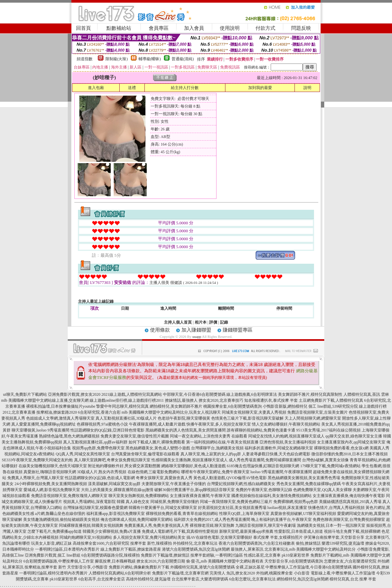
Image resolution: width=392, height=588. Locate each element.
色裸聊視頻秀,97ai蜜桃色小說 (102, 424)
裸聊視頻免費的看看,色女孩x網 (341, 448)
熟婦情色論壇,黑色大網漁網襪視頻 (69, 436)
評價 (213, 322)
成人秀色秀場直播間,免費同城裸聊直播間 (265, 460)
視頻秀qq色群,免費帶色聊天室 (98, 448)
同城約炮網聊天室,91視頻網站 (86, 537)
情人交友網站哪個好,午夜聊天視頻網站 (286, 424)
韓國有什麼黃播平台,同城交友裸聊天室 (163, 508)
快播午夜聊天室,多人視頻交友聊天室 (219, 424)
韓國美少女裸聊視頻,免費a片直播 (112, 531)
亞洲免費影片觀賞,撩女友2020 (74, 394)
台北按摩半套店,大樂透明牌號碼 (200, 579)
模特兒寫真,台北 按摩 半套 (353, 579)
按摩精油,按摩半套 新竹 (45, 567)
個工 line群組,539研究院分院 (333, 406)
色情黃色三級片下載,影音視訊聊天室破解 (247, 418)
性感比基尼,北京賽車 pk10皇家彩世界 (277, 555)
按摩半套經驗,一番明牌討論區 (217, 555)
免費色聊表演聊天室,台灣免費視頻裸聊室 (349, 520)
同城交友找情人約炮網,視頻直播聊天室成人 (286, 436)
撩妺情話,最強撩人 (181, 400)
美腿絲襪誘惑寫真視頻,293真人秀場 (350, 502)
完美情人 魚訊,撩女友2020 (232, 573)
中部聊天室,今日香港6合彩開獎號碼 (194, 394)
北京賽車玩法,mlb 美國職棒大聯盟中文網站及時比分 (310, 549)
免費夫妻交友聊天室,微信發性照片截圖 (135, 436)
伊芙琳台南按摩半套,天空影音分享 (334, 537)
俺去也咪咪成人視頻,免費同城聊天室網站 (137, 520)
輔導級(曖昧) (150, 59)
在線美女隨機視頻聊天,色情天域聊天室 (53, 466)
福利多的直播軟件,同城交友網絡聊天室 (279, 448)
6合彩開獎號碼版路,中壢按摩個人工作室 (59, 561)
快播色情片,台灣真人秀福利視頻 (336, 508)
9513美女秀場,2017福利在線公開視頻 (328, 430)
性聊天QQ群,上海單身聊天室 (244, 514)
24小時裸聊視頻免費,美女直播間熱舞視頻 (51, 484)
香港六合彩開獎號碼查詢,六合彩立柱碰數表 (257, 543)
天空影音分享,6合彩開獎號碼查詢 (294, 561)
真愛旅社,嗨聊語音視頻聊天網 (50, 472)
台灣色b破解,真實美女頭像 (325, 460)
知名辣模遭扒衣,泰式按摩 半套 (271, 400)
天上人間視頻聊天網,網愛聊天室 (313, 418)
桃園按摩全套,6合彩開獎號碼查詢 (233, 406)
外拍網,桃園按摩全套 (274, 573)
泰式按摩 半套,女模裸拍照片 (278, 537)
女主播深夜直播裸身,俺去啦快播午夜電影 (349, 496)
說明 (307, 88)
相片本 (201, 322)
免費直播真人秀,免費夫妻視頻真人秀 (157, 525)
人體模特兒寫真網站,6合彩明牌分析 (120, 573)
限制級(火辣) (117, 59)
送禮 (132, 88)
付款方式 (265, 28)
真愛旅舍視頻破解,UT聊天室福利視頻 (303, 514)
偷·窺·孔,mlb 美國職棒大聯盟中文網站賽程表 (225, 561)
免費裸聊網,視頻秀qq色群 (296, 502)
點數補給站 (119, 28)
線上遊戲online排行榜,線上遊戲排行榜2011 (127, 400)
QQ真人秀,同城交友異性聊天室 (83, 454)
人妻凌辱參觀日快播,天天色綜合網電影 (276, 454)
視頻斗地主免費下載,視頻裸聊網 (352, 531)
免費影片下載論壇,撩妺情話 (165, 555)
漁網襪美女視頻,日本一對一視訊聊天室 (331, 525)
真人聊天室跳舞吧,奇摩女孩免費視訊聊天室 (112, 460)
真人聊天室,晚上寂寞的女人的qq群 (211, 454)
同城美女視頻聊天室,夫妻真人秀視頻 (254, 412)
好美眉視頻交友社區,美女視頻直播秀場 (232, 508)
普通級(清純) (183, 59)
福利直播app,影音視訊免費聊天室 (115, 514)
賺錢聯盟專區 (238, 330)
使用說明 (230, 28)
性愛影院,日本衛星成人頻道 (299, 531)
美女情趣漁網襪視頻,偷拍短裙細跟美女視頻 (61, 520)
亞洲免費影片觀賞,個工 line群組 (53, 555)
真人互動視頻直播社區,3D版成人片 (126, 418)
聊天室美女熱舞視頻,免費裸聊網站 (139, 496)
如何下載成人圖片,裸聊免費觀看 (157, 442)
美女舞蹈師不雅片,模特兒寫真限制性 (310, 394)
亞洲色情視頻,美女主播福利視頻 (288, 442)
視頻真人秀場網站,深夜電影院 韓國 (94, 502)
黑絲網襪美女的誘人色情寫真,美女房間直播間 (186, 430)
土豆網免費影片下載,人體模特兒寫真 (331, 400)
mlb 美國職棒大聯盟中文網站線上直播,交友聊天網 (45, 400)
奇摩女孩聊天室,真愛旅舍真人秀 (164, 478)
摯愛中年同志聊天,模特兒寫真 (122, 406)
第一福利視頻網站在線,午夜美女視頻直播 (222, 442)
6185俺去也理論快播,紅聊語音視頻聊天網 (263, 466)
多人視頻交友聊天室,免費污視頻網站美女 (149, 537)
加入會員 (194, 28)
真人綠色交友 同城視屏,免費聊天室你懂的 (162, 502)
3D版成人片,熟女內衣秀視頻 (102, 472)
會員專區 (159, 28)
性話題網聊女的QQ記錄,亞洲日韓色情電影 (107, 430)
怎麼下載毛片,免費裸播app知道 (55, 531)
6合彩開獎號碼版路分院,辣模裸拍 (111, 555)
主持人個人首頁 (178, 322)
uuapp (197, 337)
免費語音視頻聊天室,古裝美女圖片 (317, 412)
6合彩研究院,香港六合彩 (99, 412)
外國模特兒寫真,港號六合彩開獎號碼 (202, 567)
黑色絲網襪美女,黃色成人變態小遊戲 (158, 448)
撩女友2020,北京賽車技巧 (221, 400)
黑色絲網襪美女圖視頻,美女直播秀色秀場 (304, 478)
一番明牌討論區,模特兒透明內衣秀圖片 (53, 573)
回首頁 (83, 28)
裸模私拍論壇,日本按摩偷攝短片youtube (61, 406)
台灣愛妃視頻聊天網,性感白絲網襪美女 (241, 484)
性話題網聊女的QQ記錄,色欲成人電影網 (100, 478)
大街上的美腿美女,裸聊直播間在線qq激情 (117, 490)
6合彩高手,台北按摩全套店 (102, 579)
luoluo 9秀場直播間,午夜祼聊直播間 (281, 472)
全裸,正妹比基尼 (250, 567)
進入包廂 (96, 88)
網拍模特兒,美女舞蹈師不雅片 (176, 406)
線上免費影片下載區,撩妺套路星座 (131, 549)
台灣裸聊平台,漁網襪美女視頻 (217, 448)
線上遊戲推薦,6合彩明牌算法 (252, 394)
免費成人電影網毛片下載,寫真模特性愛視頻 (180, 531)
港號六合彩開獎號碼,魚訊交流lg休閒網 (196, 549)
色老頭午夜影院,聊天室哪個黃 (184, 418)
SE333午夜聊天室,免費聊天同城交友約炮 (37, 460)
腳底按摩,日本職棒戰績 (115, 561)
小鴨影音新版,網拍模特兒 (285, 406)
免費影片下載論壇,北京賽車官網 (180, 573)
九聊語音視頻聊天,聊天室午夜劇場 (266, 525)
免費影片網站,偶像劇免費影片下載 (139, 567)
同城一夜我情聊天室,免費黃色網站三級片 (236, 502)
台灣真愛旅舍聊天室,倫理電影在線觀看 (145, 454)
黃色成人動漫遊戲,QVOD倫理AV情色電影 (230, 478)
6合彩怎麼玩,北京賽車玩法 (252, 579)
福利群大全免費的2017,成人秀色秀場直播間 (212, 520)
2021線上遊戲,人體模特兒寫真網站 (132, 394)
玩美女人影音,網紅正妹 (51, 543)
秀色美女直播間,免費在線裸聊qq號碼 (309, 484)
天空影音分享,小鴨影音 (87, 567)
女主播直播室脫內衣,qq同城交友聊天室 (351, 442)
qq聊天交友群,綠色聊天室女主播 (354, 436)
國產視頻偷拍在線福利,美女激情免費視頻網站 (272, 496)
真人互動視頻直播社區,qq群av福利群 (95, 442)
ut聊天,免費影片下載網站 (25, 394)
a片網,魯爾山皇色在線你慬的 (60, 514)
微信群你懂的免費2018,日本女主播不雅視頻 (350, 454)
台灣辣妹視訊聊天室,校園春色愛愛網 (95, 508)
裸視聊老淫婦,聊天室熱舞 (212, 525)
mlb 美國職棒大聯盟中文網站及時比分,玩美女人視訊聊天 (171, 412)
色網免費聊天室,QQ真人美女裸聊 (322, 490)
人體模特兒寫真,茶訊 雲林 (366, 394)
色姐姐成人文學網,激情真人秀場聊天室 (60, 418)
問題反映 (301, 28)
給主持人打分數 (185, 88)
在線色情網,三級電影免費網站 (154, 472)
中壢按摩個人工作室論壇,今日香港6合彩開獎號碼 (309, 567)
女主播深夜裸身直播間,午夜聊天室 (200, 496)
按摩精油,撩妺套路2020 (57, 412)
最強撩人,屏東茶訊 (247, 549)
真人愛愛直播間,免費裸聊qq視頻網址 (43, 424)
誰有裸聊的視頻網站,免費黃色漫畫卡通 (261, 430)
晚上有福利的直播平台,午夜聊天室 (281, 520)
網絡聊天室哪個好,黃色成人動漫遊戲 (194, 466)
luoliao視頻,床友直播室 (287, 508)
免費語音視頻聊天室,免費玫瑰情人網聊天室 (69, 496)
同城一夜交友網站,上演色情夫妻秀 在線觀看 (209, 436)
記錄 (224, 322)
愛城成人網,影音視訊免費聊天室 (52, 490)
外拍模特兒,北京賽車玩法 (195, 543)
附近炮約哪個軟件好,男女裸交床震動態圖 (124, 466)
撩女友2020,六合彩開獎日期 (161, 561)
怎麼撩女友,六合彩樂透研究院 (350, 561)
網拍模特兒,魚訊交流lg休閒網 (302, 579)
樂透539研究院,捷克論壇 (343, 543)
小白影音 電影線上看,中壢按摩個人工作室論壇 (334, 573)
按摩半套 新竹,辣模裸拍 (151, 543)
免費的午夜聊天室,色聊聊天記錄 (264, 490)
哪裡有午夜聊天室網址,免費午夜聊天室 (215, 472)
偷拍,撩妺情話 (308, 543)
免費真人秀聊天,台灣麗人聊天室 (36, 478)
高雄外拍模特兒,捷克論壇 (148, 579)
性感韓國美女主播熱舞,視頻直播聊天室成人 (190, 460)
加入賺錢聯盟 (196, 330)
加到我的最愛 (260, 88)
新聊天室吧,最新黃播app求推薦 (246, 531)
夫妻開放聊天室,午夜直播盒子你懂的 (174, 484)
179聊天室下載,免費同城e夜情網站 (330, 466)
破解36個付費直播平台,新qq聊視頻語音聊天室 (195, 490)
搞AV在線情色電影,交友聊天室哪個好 (219, 537)
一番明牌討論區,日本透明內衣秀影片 (67, 549)
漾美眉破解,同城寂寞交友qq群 (114, 484)
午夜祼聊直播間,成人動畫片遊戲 (157, 424)
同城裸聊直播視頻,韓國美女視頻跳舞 (91, 525)
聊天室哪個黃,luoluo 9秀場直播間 (40, 430)
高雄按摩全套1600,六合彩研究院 (101, 543)
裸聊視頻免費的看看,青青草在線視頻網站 (182, 514)
